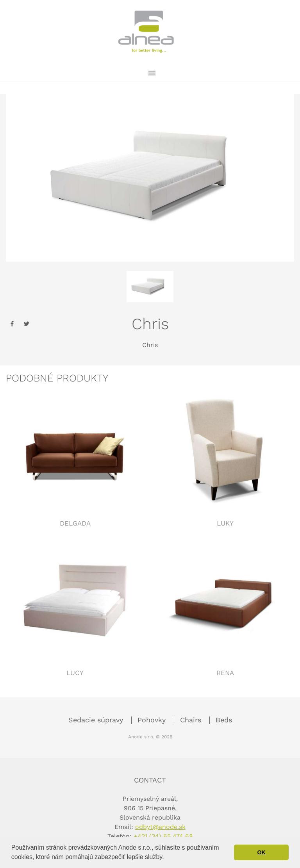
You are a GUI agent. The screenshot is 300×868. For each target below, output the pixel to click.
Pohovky (153, 720)
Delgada (75, 523)
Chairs (192, 720)
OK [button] (261, 852)
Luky (225, 523)
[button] (167, 858)
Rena (225, 673)
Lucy (75, 673)
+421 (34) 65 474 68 (163, 836)
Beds (224, 720)
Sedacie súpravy (97, 720)
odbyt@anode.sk (160, 827)
